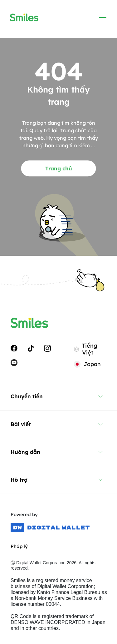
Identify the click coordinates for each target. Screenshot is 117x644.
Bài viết (21, 424)
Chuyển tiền (27, 396)
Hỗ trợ (19, 480)
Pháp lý (19, 546)
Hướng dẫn (25, 452)
